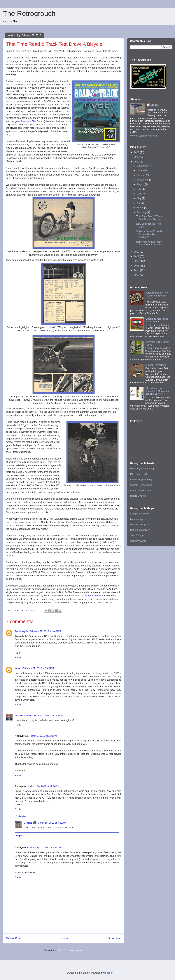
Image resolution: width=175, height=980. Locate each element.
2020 (137, 157)
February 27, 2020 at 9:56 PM (45, 848)
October (141, 175)
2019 (137, 162)
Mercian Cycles (138, 519)
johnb (18, 668)
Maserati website (94, 596)
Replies (22, 816)
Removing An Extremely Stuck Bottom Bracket (149, 243)
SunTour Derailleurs (156, 365)
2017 (137, 256)
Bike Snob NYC (139, 474)
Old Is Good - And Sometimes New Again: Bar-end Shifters (158, 391)
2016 (137, 261)
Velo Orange (137, 535)
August (141, 184)
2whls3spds (22, 631)
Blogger (108, 973)
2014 (137, 270)
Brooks (28, 823)
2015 (137, 266)
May (139, 198)
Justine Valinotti (24, 715)
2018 (137, 252)
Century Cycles (138, 541)
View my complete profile (143, 136)
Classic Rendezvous (141, 485)
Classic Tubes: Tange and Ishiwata (157, 320)
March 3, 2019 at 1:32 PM (43, 736)
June (140, 194)
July (139, 189)
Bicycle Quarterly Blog (142, 469)
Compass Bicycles (140, 514)
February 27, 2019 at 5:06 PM (38, 668)
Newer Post (13, 938)
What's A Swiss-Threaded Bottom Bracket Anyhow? (150, 234)
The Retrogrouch (29, 14)
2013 (137, 275)
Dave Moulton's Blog (141, 490)
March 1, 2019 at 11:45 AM (48, 715)
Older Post (114, 938)
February (142, 212)
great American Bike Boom (29, 121)
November (143, 170)
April (140, 203)
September (143, 180)
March (141, 208)
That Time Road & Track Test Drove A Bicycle (149, 218)
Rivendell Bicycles (140, 524)
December (143, 166)
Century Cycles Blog (141, 479)
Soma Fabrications (140, 530)
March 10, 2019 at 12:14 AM (45, 786)
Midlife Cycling (138, 496)
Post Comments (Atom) (71, 950)
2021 (137, 152)
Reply (18, 658)
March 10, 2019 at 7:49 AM (52, 823)
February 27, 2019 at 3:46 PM (45, 631)
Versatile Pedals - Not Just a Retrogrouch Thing (157, 296)
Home (64, 938)
